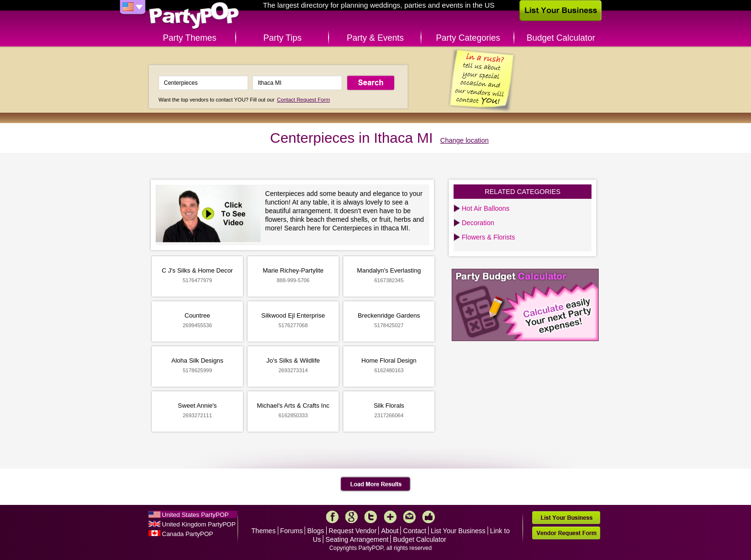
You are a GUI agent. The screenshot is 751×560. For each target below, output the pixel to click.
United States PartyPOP (195, 515)
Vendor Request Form (566, 533)
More (390, 517)
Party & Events (375, 38)
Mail (410, 517)
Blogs (316, 531)
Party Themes (190, 38)
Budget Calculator (561, 38)
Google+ (352, 517)
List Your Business (458, 531)
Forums (291, 531)
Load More (376, 484)
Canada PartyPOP (188, 534)
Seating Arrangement (357, 539)
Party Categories (468, 38)
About (390, 531)
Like (429, 517)
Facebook (332, 517)
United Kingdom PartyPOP (199, 524)
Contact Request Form (303, 100)
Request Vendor (353, 531)
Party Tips (283, 38)
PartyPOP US (194, 16)
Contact (415, 531)
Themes (264, 531)
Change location (464, 140)
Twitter (371, 517)
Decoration (478, 223)
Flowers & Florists (488, 237)
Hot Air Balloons (486, 208)
